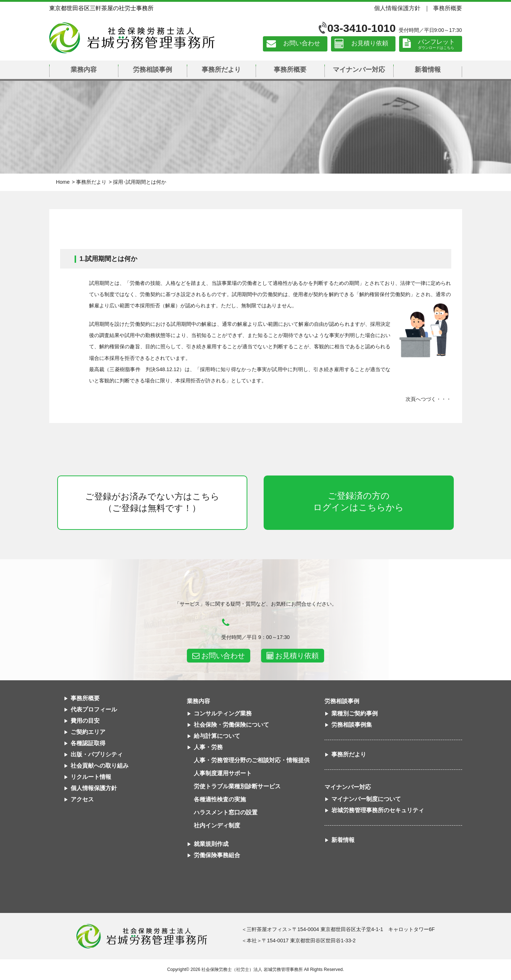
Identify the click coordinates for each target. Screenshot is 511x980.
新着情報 (428, 70)
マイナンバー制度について (366, 799)
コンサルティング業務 (223, 713)
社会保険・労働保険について (231, 725)
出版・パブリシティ (97, 754)
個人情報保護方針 (397, 8)
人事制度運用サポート (223, 773)
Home (63, 182)
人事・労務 (208, 747)
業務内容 (84, 70)
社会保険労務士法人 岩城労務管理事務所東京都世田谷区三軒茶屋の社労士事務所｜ (142, 936)
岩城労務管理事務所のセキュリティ (378, 810)
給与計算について (217, 736)
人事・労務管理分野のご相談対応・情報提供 (252, 760)
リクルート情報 (91, 777)
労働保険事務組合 (217, 855)
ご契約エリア (88, 732)
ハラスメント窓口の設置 (226, 812)
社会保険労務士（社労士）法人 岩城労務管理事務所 (252, 969)
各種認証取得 (88, 743)
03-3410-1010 (362, 28)
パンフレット (436, 42)
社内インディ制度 (217, 825)
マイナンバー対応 (359, 70)
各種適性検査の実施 (220, 799)
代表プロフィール (94, 709)
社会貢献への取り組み (100, 766)
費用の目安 (85, 721)
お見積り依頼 (370, 44)
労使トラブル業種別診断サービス (237, 786)
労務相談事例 (152, 70)
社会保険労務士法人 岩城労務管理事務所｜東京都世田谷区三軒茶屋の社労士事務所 (132, 38)
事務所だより (221, 70)
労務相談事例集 (352, 725)
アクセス (82, 799)
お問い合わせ (302, 44)
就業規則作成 (211, 844)
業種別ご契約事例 (355, 713)
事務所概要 (448, 8)
